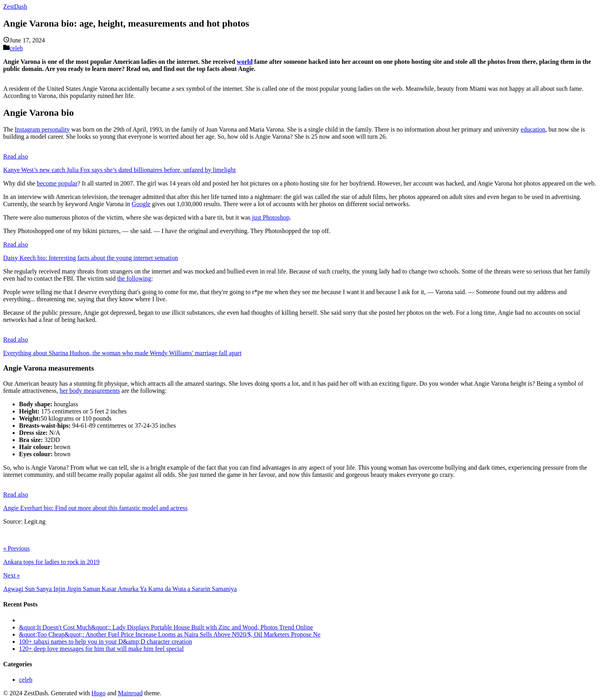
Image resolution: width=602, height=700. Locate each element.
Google (141, 204)
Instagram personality (42, 129)
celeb (16, 48)
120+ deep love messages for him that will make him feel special (101, 649)
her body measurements (90, 391)
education (533, 129)
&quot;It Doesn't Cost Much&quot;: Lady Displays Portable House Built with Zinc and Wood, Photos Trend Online (166, 627)
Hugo (99, 693)
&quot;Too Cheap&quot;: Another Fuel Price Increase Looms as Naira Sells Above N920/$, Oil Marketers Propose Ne (170, 634)
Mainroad (130, 693)
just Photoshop (270, 217)
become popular (57, 183)
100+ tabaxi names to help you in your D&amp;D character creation (105, 642)
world (245, 62)
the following (134, 278)
